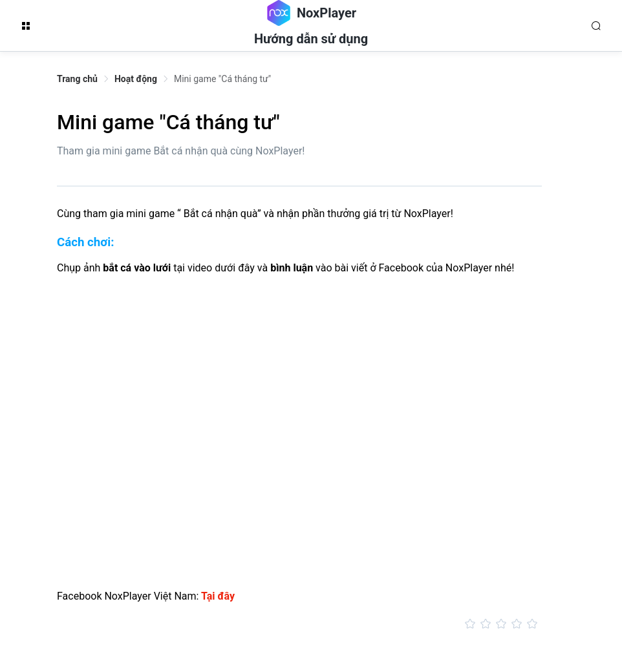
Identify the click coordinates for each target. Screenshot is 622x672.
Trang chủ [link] (77, 79)
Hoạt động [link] (136, 79)
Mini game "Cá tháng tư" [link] (222, 79)
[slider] (299, 624)
